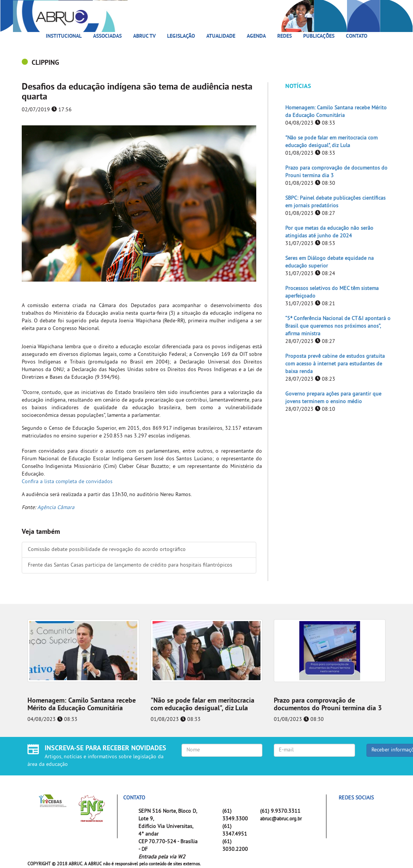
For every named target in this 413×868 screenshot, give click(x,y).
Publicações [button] (319, 36)
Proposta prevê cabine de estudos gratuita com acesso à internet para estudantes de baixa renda (335, 364)
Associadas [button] (107, 36)
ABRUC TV (144, 36)
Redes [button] (284, 36)
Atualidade (221, 36)
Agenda (256, 36)
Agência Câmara (56, 508)
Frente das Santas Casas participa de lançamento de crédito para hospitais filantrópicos (130, 565)
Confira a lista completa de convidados (67, 482)
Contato (357, 36)
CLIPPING (45, 63)
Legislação (181, 36)
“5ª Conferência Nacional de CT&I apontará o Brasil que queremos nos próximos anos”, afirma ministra (338, 326)
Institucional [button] (64, 36)
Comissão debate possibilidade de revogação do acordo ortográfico (107, 550)
